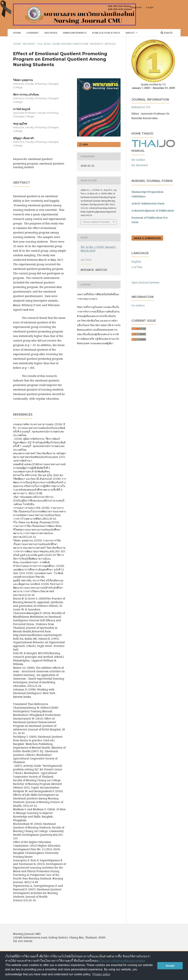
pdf (85, 145)
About (131, 33)
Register (136, 7)
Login (150, 7)
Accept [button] (170, 966)
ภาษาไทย (137, 267)
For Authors (138, 305)
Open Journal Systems (145, 282)
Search (167, 33)
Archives (51, 33)
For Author (138, 160)
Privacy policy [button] (101, 974)
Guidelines (139, 196)
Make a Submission (147, 238)
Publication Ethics (106, 33)
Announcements (75, 33)
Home (17, 33)
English (136, 262)
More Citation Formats (96, 222)
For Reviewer (140, 165)
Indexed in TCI (141, 107)
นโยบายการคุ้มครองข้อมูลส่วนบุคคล (122, 961)
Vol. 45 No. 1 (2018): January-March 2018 (63, 44)
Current (33, 33)
